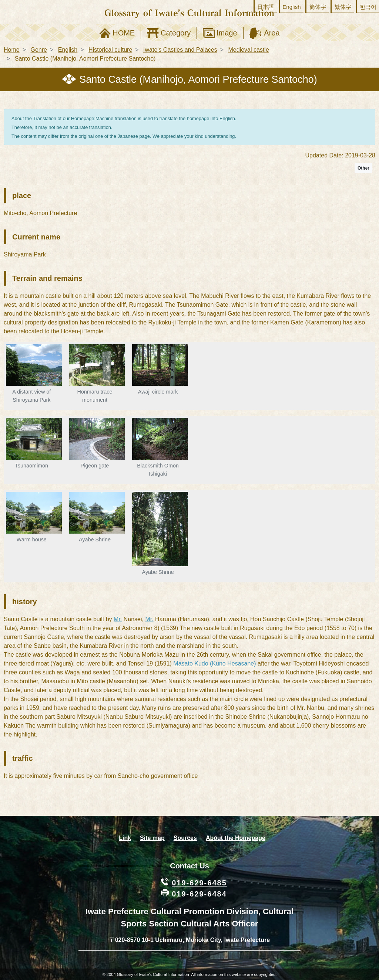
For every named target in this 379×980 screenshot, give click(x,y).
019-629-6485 (199, 883)
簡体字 (318, 7)
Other (363, 168)
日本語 (266, 7)
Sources (185, 838)
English (291, 7)
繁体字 (343, 7)
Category (176, 33)
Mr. (118, 619)
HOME (124, 33)
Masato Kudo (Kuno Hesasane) (214, 663)
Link (125, 838)
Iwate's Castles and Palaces (180, 50)
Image (227, 33)
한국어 (368, 7)
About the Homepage (236, 838)
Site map (152, 838)
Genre (38, 50)
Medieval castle (249, 50)
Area (272, 33)
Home (12, 50)
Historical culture (110, 50)
